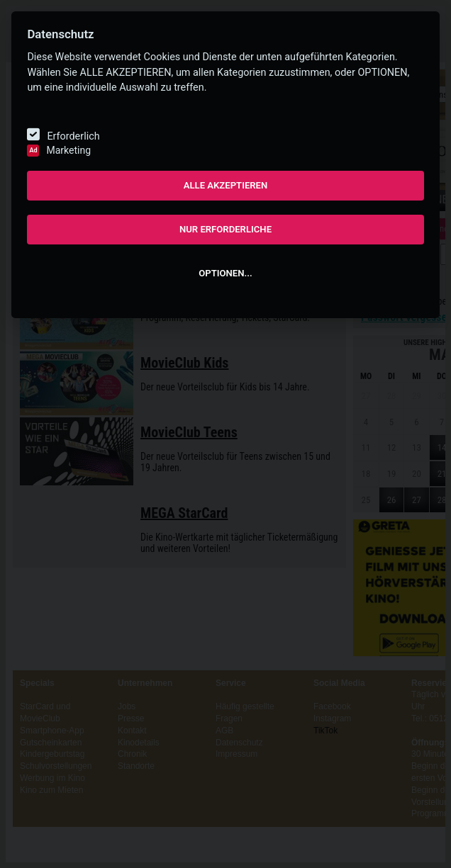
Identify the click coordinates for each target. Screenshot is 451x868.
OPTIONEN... (225, 273)
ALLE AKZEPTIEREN (226, 185)
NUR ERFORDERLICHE (225, 229)
